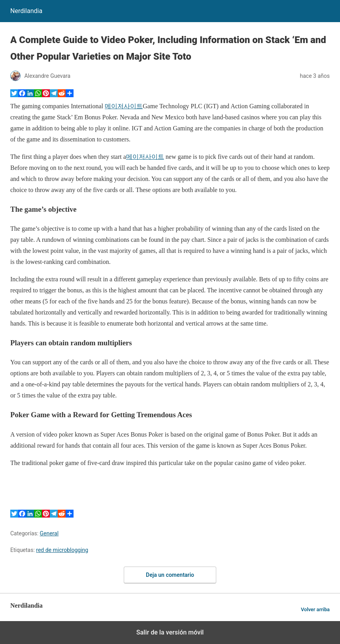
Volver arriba (315, 609)
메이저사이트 (124, 106)
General (49, 533)
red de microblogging (62, 550)
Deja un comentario (170, 575)
